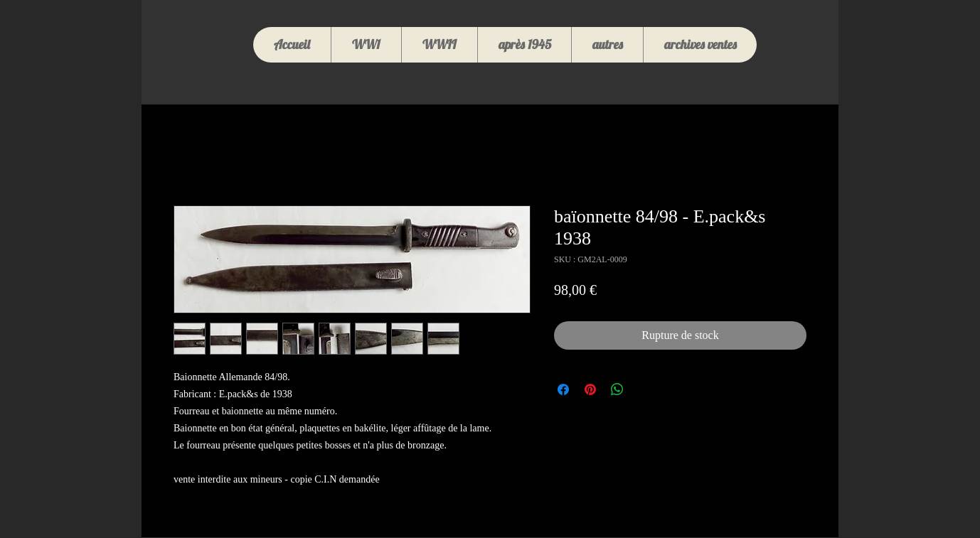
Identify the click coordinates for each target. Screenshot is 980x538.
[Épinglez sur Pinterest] (590, 389)
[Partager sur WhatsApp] (617, 389)
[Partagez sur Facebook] (563, 389)
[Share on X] (644, 389)
